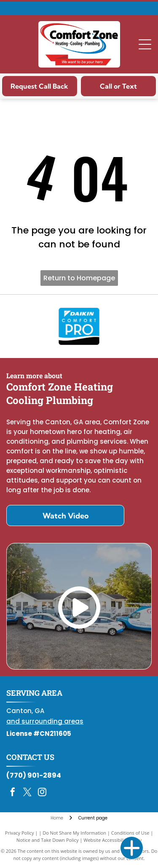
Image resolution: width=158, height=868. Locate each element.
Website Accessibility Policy (112, 840)
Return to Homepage (79, 278)
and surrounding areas (45, 721)
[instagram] (42, 793)
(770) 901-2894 (34, 775)
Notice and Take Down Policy (48, 840)
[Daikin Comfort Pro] (79, 326)
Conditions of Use (130, 833)
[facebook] (13, 793)
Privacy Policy (20, 833)
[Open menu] (145, 44)
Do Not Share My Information (74, 833)
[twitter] (27, 793)
